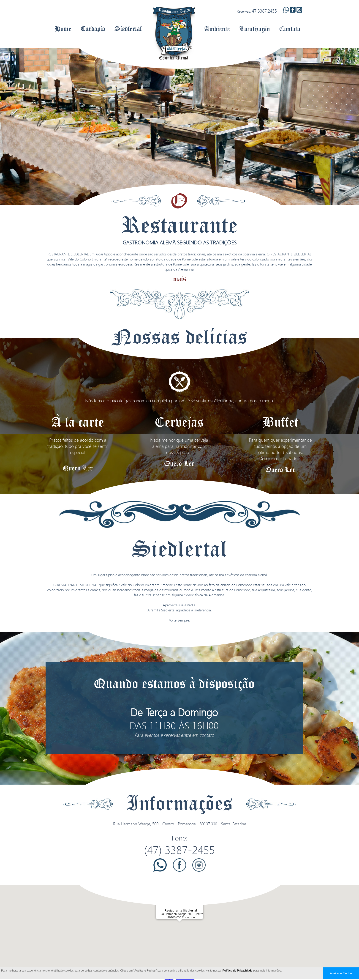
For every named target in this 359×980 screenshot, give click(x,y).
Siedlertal (128, 29)
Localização (254, 29)
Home (63, 29)
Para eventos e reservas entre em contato (174, 735)
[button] (179, 926)
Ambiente (217, 29)
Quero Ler (78, 468)
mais (180, 279)
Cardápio (93, 29)
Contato (290, 29)
